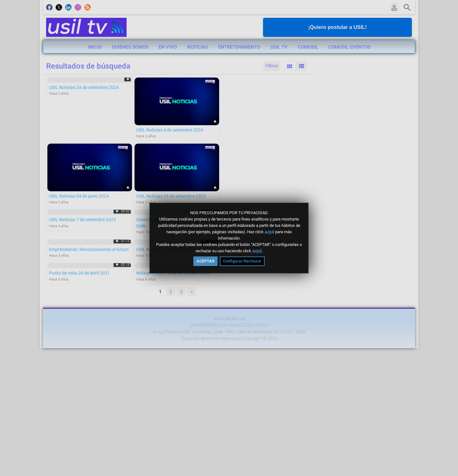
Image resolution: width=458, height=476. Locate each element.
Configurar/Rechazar (242, 261)
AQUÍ (269, 232)
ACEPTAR (205, 261)
